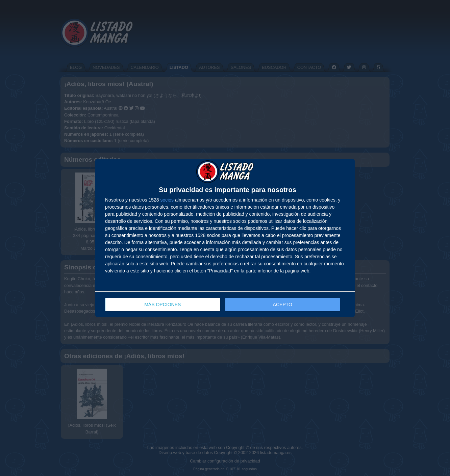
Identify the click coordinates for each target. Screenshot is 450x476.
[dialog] (225, 238)
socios (167, 200)
